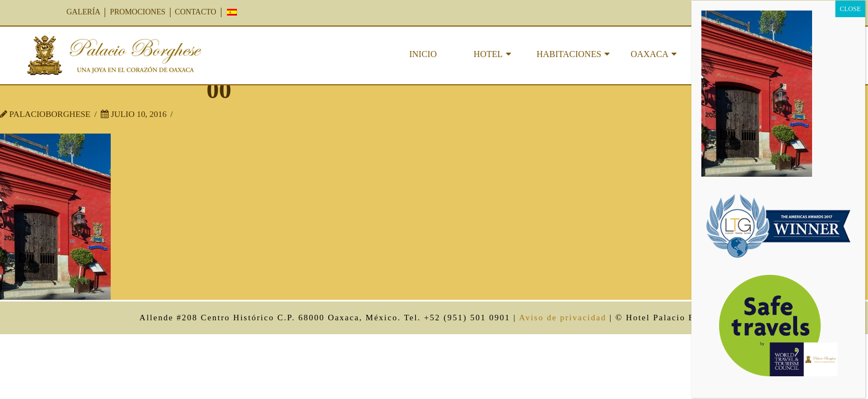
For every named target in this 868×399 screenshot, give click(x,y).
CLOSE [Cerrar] (850, 9)
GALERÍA (83, 12)
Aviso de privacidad (562, 318)
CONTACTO (196, 12)
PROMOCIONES (137, 12)
